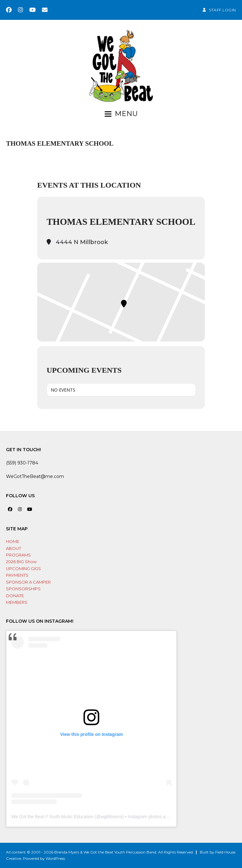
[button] (121, 114)
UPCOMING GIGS (23, 568)
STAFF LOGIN (222, 10)
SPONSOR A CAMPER (28, 582)
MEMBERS (17, 602)
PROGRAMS (18, 555)
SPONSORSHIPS (23, 589)
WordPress (55, 858)
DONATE (15, 596)
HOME (13, 541)
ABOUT (14, 548)
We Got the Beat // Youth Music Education (52, 817)
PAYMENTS (17, 575)
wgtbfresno (111, 817)
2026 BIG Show (21, 562)
